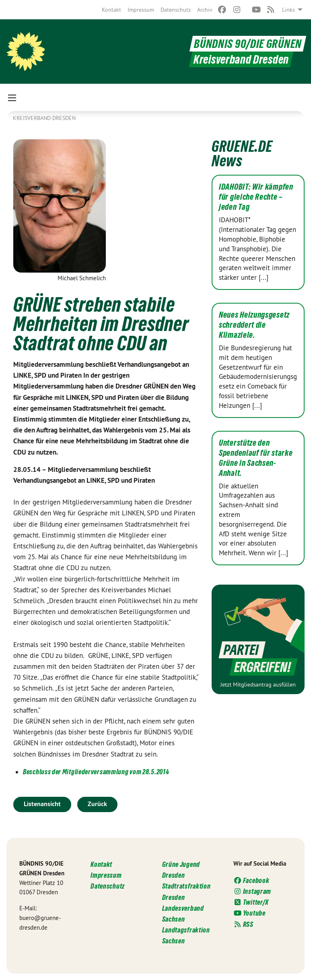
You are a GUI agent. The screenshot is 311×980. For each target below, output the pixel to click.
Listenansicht (42, 804)
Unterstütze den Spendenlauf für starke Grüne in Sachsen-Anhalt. (256, 458)
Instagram (252, 891)
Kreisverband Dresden (44, 118)
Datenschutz (176, 10)
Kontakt (111, 10)
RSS (243, 924)
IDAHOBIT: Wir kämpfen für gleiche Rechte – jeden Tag (256, 197)
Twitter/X (251, 902)
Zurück (97, 804)
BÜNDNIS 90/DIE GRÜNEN (248, 44)
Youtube (249, 913)
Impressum (141, 10)
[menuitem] (111, 10)
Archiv (205, 10)
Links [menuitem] (288, 10)
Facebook (251, 880)
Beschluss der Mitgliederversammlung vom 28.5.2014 (96, 772)
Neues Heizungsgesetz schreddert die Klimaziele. (254, 325)
